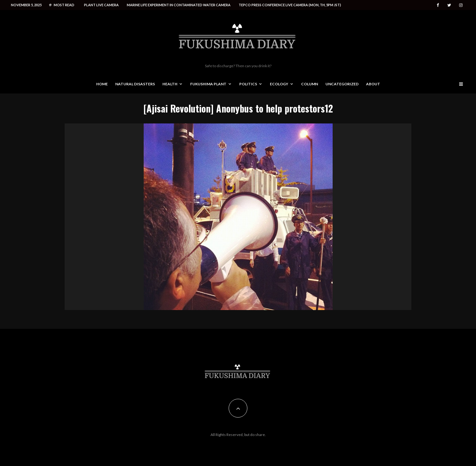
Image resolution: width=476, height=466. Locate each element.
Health (170, 84)
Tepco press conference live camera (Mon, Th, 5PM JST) (290, 5)
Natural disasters (135, 84)
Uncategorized (342, 84)
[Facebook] (438, 5)
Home (102, 84)
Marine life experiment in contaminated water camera (179, 5)
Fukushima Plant (208, 84)
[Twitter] (449, 5)
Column (310, 84)
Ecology (279, 84)
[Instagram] (461, 5)
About (373, 84)
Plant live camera (101, 5)
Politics (248, 84)
